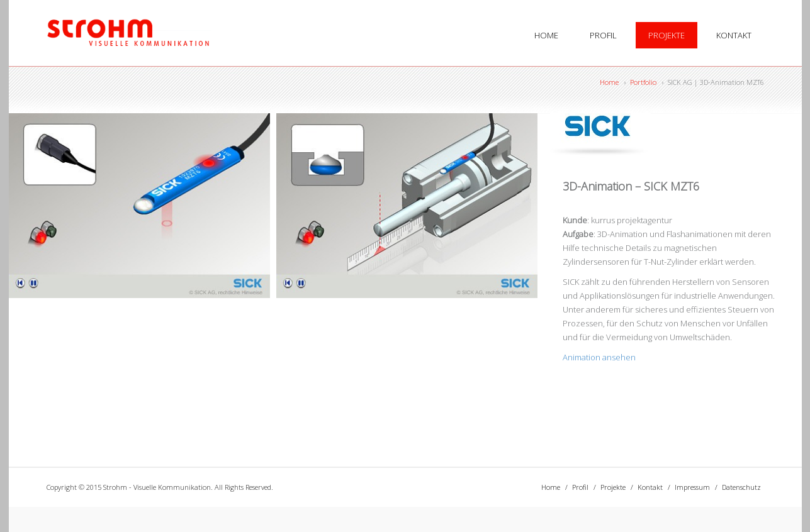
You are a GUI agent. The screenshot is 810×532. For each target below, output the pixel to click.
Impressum (692, 487)
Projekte (667, 35)
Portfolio (643, 82)
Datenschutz (741, 487)
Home (546, 35)
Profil (603, 35)
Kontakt (734, 35)
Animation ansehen (599, 357)
